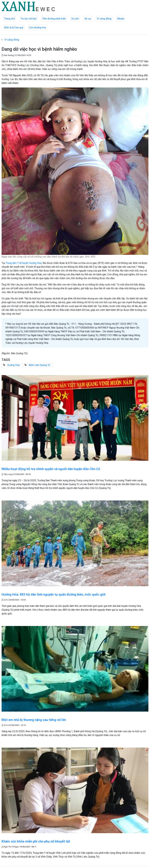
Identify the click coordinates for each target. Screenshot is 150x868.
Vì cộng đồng (104, 19)
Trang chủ (9, 19)
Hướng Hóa (13, 365)
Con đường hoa (37, 27)
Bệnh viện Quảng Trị (39, 365)
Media (121, 19)
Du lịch (75, 19)
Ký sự (88, 19)
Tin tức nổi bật (28, 19)
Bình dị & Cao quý (14, 27)
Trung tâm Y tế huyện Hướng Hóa (24, 263)
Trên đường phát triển (54, 19)
